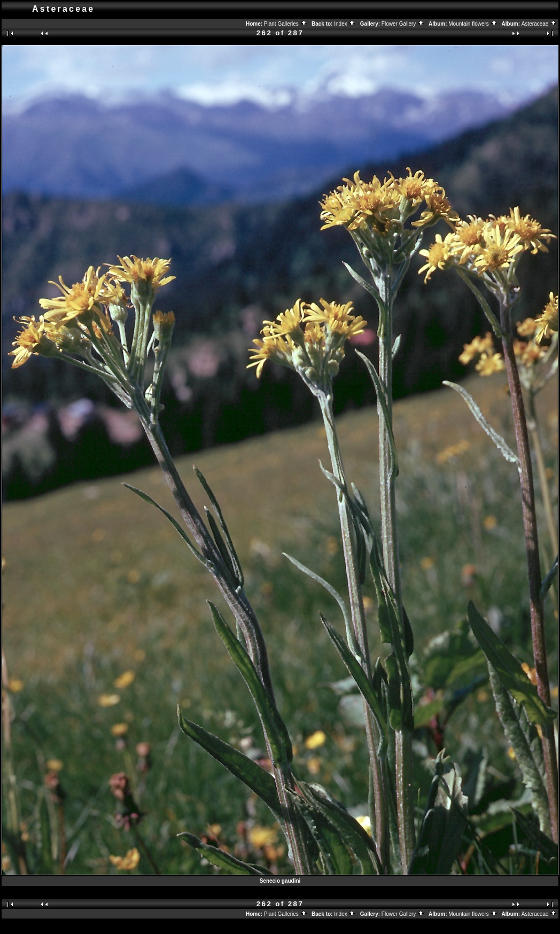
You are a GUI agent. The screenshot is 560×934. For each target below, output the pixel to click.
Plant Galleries (286, 24)
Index (345, 24)
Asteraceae (539, 24)
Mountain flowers (473, 24)
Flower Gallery (403, 24)
